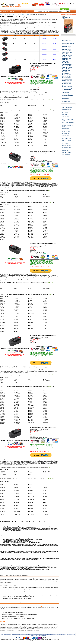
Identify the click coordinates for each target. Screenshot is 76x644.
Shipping (51, 1)
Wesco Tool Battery (66, 97)
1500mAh (44, 39)
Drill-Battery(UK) (31, 643)
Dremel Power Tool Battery (67, 51)
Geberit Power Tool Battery (67, 57)
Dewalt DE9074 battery (66, 111)
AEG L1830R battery (66, 128)
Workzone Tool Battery (66, 100)
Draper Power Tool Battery (67, 49)
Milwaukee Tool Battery (66, 69)
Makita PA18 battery (66, 116)
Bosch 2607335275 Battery (67, 108)
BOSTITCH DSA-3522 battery (67, 130)
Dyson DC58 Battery (66, 135)
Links (74, 1)
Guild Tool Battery (65, 60)
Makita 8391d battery (66, 118)
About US (38, 1)
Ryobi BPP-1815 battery (66, 151)
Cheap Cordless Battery (66, 105)
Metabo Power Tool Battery (67, 67)
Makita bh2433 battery (66, 144)
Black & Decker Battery (66, 42)
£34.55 (54, 49)
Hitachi (39, 9)
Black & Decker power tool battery (19, 634)
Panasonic (51, 9)
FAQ (47, 1)
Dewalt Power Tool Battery (67, 46)
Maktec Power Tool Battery (67, 66)
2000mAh (44, 49)
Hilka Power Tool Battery (67, 76)
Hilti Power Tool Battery (66, 78)
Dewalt (28, 9)
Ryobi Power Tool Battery (67, 87)
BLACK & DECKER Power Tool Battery (22, 15)
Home (4, 9)
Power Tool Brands (65, 36)
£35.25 (54, 44)
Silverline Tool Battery (66, 91)
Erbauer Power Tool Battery (67, 52)
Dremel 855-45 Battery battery (67, 149)
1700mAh (44, 44)
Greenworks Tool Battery (67, 58)
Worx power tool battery (41, 635)
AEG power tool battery (6, 634)
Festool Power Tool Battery (67, 55)
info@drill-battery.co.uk (66, 19)
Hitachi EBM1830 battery (66, 140)
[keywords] (50, 11)
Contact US (43, 1)
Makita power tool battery (42, 634)
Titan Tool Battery (65, 94)
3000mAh (44, 54)
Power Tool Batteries (8, 15)
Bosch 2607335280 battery (67, 109)
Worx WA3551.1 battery (66, 154)
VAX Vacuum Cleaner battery (67, 96)
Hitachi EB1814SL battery (67, 139)
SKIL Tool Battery (65, 93)
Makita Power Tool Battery (67, 64)
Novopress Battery (66, 73)
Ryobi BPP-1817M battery (67, 152)
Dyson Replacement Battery (67, 48)
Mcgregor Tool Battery (66, 70)
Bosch (23, 9)
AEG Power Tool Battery (67, 39)
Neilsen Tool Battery (66, 72)
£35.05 (54, 54)
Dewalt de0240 (65, 114)
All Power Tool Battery (66, 102)
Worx (57, 9)
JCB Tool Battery (65, 61)
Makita (45, 9)
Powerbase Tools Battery (67, 84)
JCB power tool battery (64, 634)
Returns (56, 1)
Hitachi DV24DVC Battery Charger (68, 124)
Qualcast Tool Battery (66, 85)
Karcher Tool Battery (66, 63)
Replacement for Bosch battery (68, 43)
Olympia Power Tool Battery (67, 79)
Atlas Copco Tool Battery (67, 40)
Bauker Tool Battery (66, 45)
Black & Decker (16, 9)
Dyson (34, 9)
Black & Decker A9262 (66, 133)
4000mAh (44, 59)
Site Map (70, 1)
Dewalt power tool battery (53, 634)
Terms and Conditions (63, 1)
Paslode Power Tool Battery (67, 81)
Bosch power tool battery (31, 634)
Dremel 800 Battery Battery (67, 147)
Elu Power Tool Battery (66, 54)
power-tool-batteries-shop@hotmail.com (66, 18)
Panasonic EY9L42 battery (67, 146)
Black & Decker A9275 (66, 132)
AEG (9, 9)
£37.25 (54, 59)
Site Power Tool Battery (66, 90)
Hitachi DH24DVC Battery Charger (68, 122)
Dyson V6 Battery (65, 137)
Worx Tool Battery (65, 99)
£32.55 (54, 39)
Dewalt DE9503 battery (66, 113)
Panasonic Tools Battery (67, 82)
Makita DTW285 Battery (66, 142)
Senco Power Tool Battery (67, 88)
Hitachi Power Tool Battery (67, 75)
